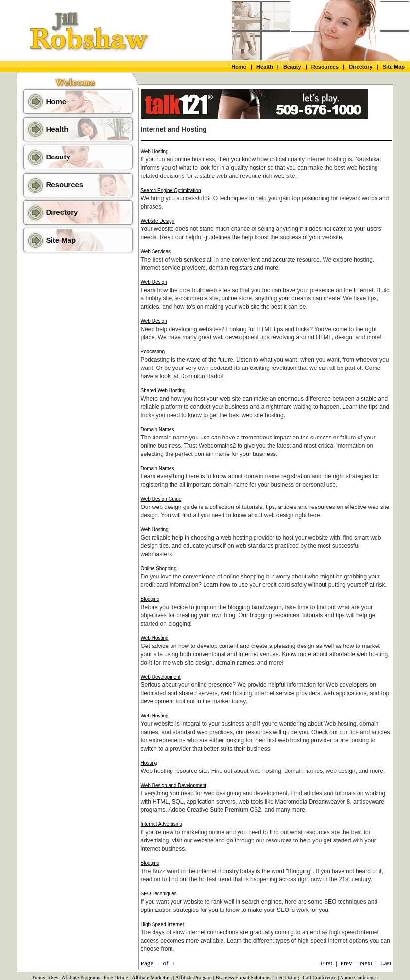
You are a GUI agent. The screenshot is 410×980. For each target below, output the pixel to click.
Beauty (292, 67)
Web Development (161, 677)
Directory (360, 67)
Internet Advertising (162, 824)
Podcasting (153, 352)
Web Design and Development (174, 785)
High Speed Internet (162, 924)
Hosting (149, 763)
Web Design (154, 282)
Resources (325, 67)
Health (265, 67)
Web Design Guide (161, 499)
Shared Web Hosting (163, 391)
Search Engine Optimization (171, 190)
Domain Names (158, 429)
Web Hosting (155, 151)
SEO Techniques (159, 894)
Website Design (158, 221)
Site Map (394, 67)
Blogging (150, 599)
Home (239, 67)
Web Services (156, 252)
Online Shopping (159, 569)
